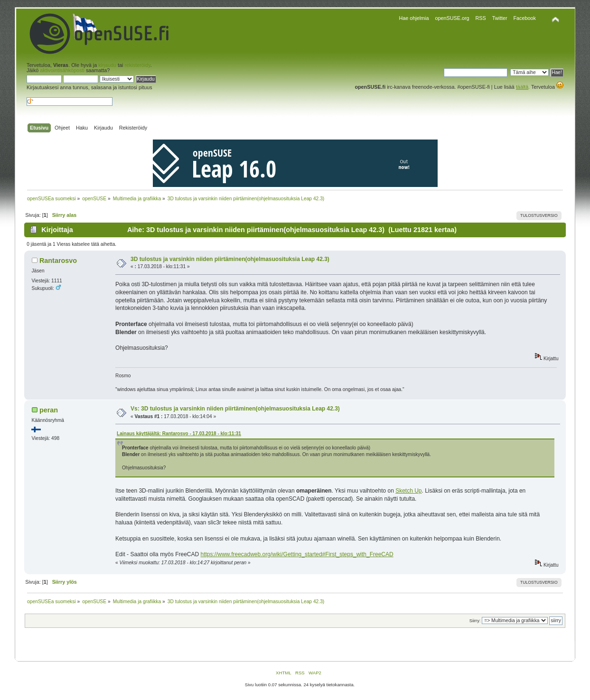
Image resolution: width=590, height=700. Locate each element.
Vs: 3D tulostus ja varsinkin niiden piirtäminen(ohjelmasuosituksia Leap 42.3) (235, 409)
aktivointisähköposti (62, 70)
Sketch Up (408, 491)
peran (49, 410)
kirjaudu (107, 65)
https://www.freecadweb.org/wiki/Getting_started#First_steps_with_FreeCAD (297, 554)
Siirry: (475, 621)
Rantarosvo (58, 261)
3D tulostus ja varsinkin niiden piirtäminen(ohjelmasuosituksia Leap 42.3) (230, 259)
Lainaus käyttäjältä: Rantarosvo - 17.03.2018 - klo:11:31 (179, 434)
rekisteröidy (137, 65)
